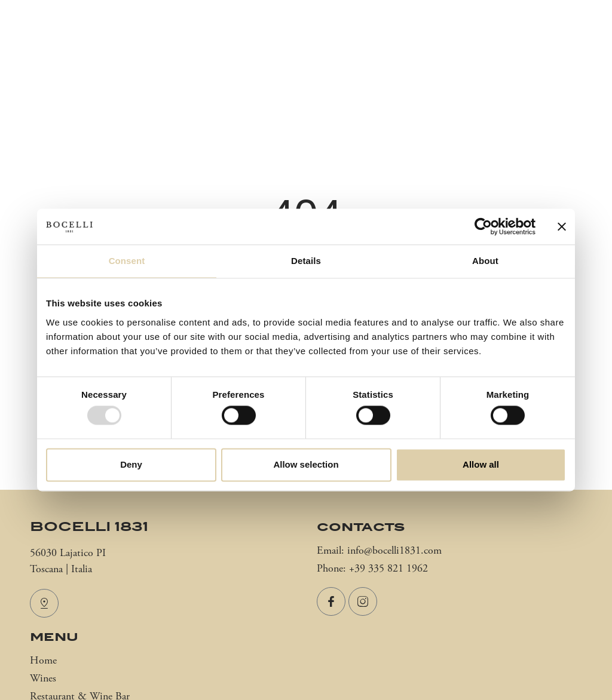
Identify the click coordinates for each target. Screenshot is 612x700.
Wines (43, 679)
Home (43, 661)
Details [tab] (306, 261)
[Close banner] (562, 226)
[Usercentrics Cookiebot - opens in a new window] (483, 226)
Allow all (481, 464)
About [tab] (485, 261)
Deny (131, 464)
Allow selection (306, 464)
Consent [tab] (127, 261)
